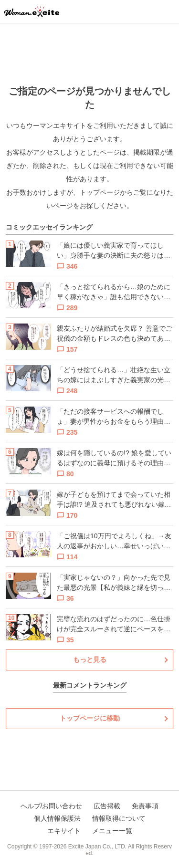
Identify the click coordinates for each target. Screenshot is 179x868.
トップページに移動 (90, 718)
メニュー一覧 (112, 831)
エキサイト (64, 831)
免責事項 (145, 806)
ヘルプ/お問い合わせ (52, 806)
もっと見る (90, 659)
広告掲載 (107, 806)
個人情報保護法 (57, 818)
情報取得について (119, 818)
